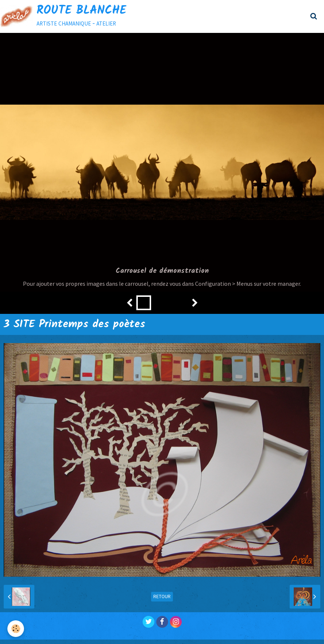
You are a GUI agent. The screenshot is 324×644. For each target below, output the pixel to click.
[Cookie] (16, 629)
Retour (162, 596)
